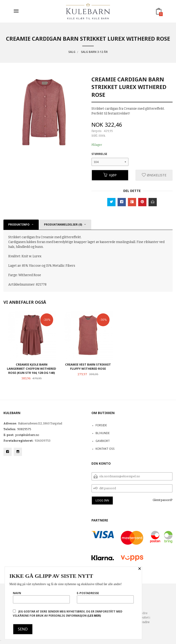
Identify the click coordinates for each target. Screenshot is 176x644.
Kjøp (110, 175)
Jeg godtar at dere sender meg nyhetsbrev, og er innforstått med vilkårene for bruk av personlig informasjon (68, 614)
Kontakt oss (105, 449)
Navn (41, 597)
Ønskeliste (154, 175)
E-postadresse (105, 597)
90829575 (24, 429)
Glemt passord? (163, 500)
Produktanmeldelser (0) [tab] (63, 225)
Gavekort (103, 441)
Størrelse (99, 154)
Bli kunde (103, 433)
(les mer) (94, 616)
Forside (101, 425)
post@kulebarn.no (27, 435)
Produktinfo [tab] (19, 225)
